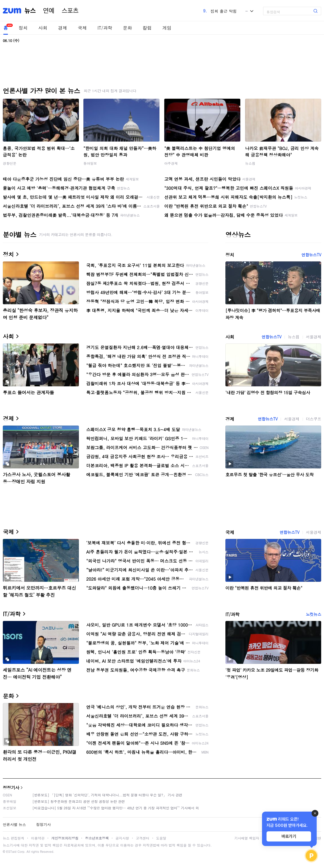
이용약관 (38, 838)
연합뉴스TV (311, 255)
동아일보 (90, 163)
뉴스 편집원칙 (14, 838)
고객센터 (143, 838)
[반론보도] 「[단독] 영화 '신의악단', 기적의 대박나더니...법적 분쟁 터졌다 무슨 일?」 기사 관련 (107, 795)
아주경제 (171, 163)
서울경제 (314, 337)
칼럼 (147, 28)
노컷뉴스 (314, 614)
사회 (43, 28)
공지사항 (122, 838)
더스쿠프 (314, 419)
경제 (63, 28)
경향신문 (10, 163)
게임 (167, 28)
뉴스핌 (250, 163)
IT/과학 (105, 28)
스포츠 (70, 11)
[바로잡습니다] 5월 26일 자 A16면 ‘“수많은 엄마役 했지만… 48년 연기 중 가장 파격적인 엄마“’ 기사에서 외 (116, 808)
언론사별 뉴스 (14, 824)
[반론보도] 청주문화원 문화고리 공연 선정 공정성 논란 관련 (79, 801)
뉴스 (30, 11)
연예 (49, 11)
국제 (82, 28)
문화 (127, 28)
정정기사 (11, 787)
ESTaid (11, 852)
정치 (23, 28)
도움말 (161, 838)
